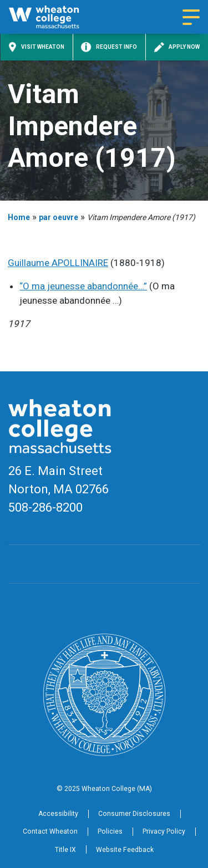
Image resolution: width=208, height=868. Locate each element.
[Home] (54, 17)
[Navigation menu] (191, 17)
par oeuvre (59, 217)
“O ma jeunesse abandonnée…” (83, 286)
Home (19, 217)
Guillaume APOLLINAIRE (58, 263)
